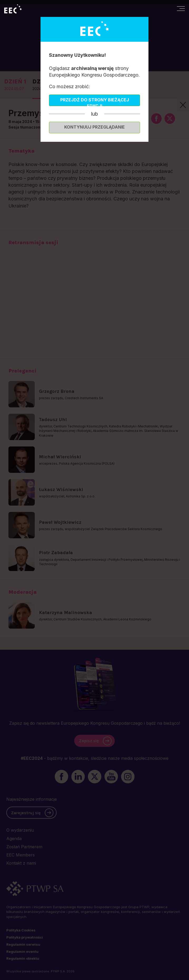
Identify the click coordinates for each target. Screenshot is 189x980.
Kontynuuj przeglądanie (95, 127)
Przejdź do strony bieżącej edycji (95, 102)
